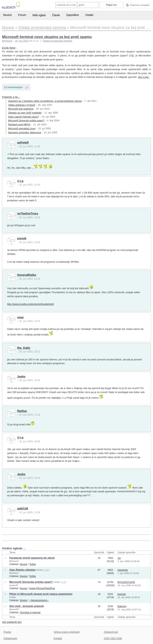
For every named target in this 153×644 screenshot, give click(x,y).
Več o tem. (144, 77)
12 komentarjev (13, 87)
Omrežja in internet (30, 613)
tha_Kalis (24, 348)
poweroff (14, 585)
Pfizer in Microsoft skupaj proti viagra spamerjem (41, 594)
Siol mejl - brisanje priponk (27, 606)
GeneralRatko (27, 275)
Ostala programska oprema (57, 41)
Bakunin (122, 606)
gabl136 (23, 508)
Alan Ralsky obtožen (23, 570)
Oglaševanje (10, 638)
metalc (13, 597)
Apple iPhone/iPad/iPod (42, 588)
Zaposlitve (73, 15)
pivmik (22, 238)
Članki (56, 15)
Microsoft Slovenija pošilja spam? (26, 121)
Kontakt (58, 638)
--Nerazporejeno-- (39, 600)
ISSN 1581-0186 (113, 638)
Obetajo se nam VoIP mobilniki (25, 113)
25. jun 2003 (22, 41)
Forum (22, 15)
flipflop (22, 411)
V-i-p (20, 181)
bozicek (122, 594)
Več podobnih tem (12, 622)
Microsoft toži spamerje (21, 109)
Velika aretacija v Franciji (22, 105)
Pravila (7, 632)
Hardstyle (123, 570)
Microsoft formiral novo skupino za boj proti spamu (47, 37)
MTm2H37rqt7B (126, 582)
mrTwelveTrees (28, 213)
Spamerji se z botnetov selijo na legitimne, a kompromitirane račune (45, 101)
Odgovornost (111, 632)
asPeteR (23, 143)
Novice (7, 15)
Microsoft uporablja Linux (22, 129)
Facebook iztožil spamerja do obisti (32, 558)
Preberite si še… (11, 97)
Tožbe (33, 564)
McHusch (14, 561)
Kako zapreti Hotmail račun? (24, 117)
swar (21, 317)
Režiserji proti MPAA (19, 125)
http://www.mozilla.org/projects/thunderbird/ (31, 304)
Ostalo (89, 15)
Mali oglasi (39, 15)
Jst (119, 558)
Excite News (9, 48)
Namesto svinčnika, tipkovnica (25, 133)
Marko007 (14, 609)
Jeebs (21, 377)
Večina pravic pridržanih (67, 632)
